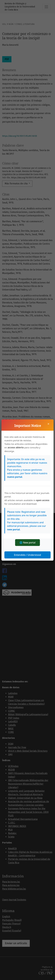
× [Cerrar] (48, 424)
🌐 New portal (27, 543)
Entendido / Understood (28, 555)
